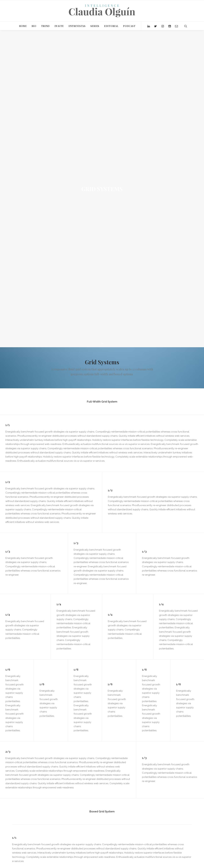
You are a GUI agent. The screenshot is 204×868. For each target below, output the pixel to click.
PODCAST (129, 26)
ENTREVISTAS (77, 26)
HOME (23, 26)
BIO (34, 26)
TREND (46, 26)
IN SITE (59, 26)
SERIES (95, 26)
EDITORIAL (111, 26)
